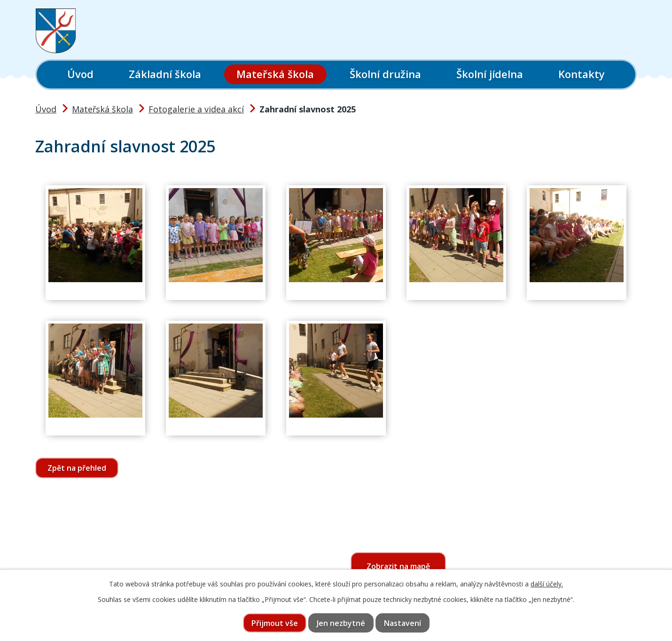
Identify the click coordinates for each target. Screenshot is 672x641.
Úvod (80, 74)
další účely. (547, 584)
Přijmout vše (275, 623)
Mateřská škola (275, 74)
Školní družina (385, 74)
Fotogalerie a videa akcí (196, 109)
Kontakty (582, 74)
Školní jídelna (490, 74)
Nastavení (402, 623)
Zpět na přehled (77, 468)
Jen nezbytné (341, 623)
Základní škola (165, 74)
